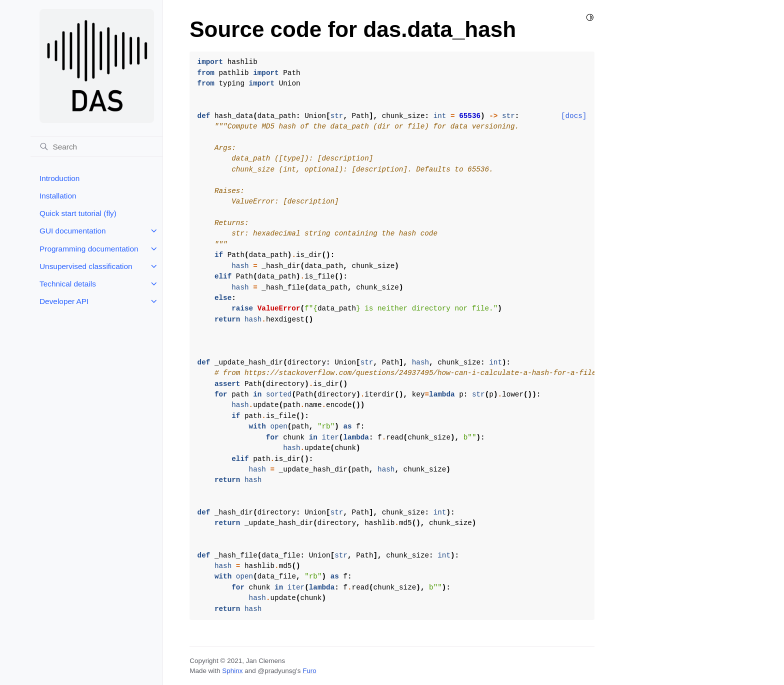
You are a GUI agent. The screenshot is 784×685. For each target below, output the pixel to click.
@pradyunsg (277, 671)
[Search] (96, 146)
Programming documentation (89, 249)
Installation (58, 196)
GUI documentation (73, 231)
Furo (309, 671)
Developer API (64, 301)
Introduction (59, 178)
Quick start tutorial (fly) (78, 213)
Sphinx (232, 671)
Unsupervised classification (86, 266)
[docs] (574, 116)
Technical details (68, 284)
